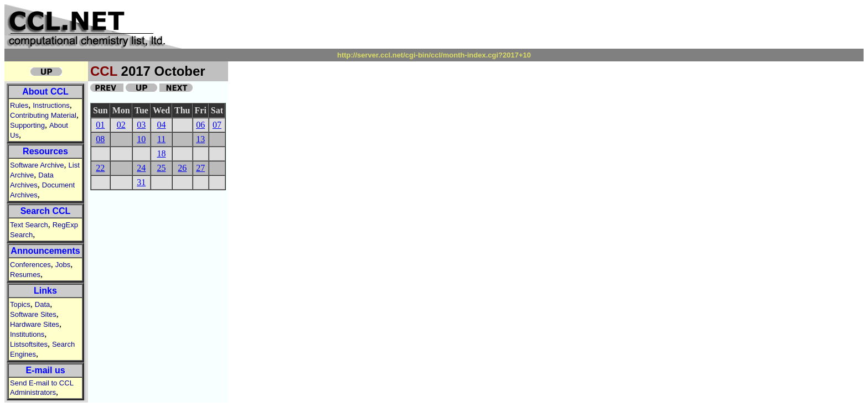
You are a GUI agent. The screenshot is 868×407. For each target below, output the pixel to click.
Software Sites (33, 314)
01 (100, 125)
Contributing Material (43, 115)
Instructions (51, 105)
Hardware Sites (35, 324)
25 (161, 168)
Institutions (27, 334)
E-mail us (45, 370)
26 (182, 168)
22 (100, 168)
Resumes (25, 275)
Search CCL (46, 211)
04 (161, 125)
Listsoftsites (29, 344)
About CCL (45, 92)
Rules (19, 105)
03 (141, 125)
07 (217, 125)
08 (100, 139)
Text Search (29, 225)
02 (121, 125)
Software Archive (37, 165)
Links (45, 291)
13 (200, 139)
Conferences (30, 265)
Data (42, 304)
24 (141, 168)
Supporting (27, 125)
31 (141, 182)
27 (200, 168)
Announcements (45, 251)
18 (161, 153)
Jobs (63, 265)
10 (141, 139)
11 (161, 139)
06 (200, 125)
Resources (45, 151)
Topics (20, 304)
